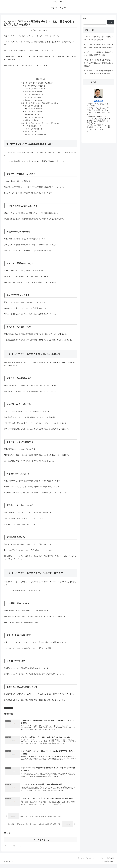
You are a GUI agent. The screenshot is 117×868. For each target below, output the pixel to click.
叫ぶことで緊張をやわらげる (34, 95)
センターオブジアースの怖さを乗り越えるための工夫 (41, 104)
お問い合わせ (78, 862)
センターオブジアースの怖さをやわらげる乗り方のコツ (41, 124)
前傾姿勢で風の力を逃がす (34, 92)
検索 (85, 18)
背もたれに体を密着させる (34, 107)
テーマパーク (9, 710)
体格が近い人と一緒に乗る (34, 110)
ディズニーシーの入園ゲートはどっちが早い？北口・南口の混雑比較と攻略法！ (98, 46)
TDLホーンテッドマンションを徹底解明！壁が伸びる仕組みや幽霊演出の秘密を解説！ (98, 63)
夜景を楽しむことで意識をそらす (36, 136)
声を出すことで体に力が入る (34, 118)
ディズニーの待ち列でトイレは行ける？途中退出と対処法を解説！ (98, 38)
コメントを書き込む (40, 844)
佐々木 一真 (99, 101)
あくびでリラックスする (33, 98)
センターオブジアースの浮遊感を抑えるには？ (38, 83)
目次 (38, 79)
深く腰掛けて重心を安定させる (35, 86)
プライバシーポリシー (90, 862)
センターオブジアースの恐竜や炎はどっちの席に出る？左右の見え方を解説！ (98, 72)
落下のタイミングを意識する (34, 113)
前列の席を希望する (31, 121)
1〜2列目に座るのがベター (34, 127)
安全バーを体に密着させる (34, 130)
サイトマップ (102, 862)
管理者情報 (111, 862)
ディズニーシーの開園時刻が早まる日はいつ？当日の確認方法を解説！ (98, 54)
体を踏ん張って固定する (33, 116)
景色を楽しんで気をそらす (34, 101)
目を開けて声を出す (31, 133)
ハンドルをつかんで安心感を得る (36, 89)
